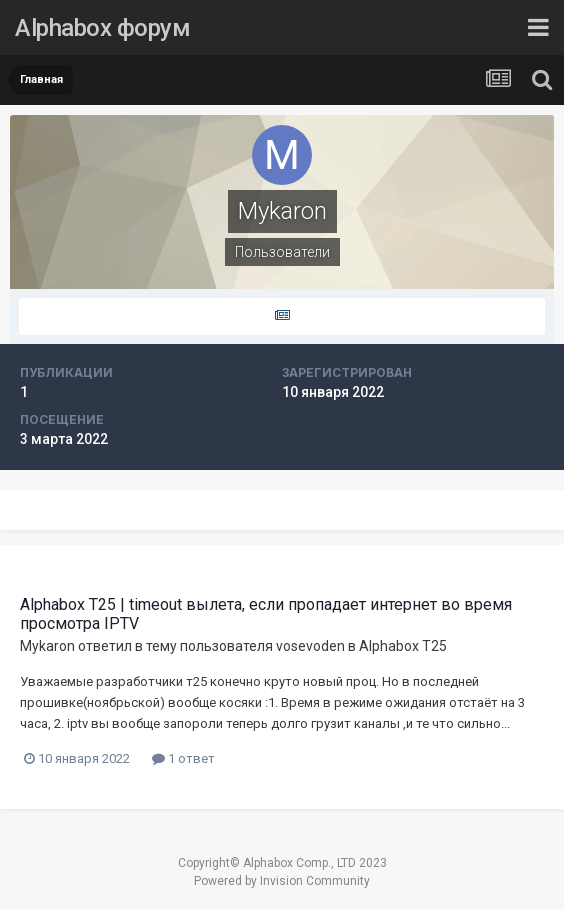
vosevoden (310, 646)
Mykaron (47, 646)
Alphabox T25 (403, 646)
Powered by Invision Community (282, 881)
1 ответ (183, 758)
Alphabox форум (102, 28)
